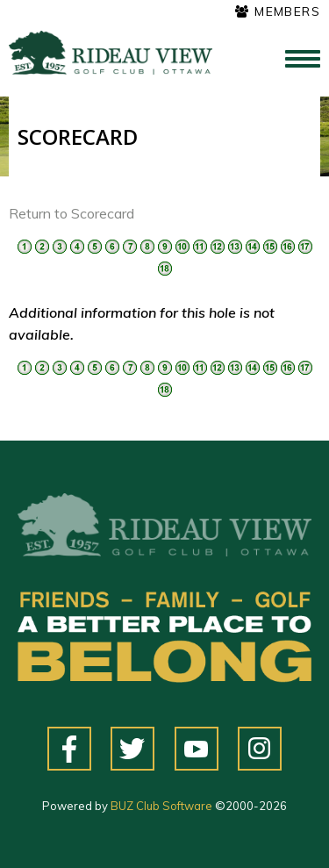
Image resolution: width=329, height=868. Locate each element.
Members (278, 11)
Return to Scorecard (72, 213)
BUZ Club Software (161, 806)
